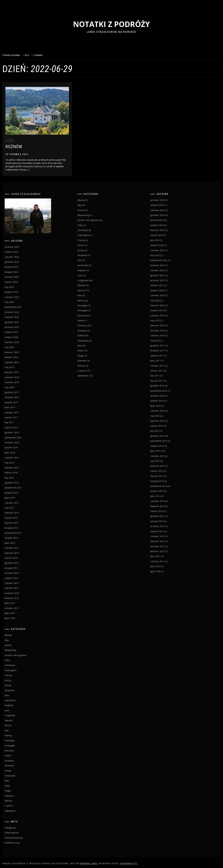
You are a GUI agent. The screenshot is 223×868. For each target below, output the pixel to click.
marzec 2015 (19, 516)
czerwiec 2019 (20, 360)
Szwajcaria (18, 774)
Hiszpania (17, 688)
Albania (16, 633)
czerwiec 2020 (20, 340)
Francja (16, 673)
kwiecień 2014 (20, 551)
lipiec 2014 (18, 541)
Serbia (15, 754)
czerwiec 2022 (20, 315)
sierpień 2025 (19, 250)
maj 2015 (17, 506)
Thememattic (136, 861)
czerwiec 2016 (20, 456)
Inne (15, 693)
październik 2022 (21, 305)
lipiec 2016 (18, 451)
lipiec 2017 (18, 405)
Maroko (16, 718)
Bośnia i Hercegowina (23, 653)
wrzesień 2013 (20, 571)
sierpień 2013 (19, 576)
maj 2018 (17, 385)
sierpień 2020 (19, 335)
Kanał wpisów (19, 831)
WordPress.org (20, 841)
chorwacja (18, 663)
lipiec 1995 (18, 616)
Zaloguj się (18, 826)
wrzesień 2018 (20, 375)
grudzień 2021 (20, 320)
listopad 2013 (19, 566)
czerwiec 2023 (20, 295)
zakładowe (18, 809)
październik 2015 (21, 486)
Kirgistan (17, 703)
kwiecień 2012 (20, 596)
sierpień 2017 (19, 400)
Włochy (16, 799)
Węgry (16, 789)
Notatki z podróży (115, 24)
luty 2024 (17, 285)
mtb (14, 728)
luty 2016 (17, 476)
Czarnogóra (18, 668)
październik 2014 (21, 531)
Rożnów (22, 145)
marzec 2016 (19, 471)
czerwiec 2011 (20, 606)
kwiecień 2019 (20, 370)
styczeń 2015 (19, 521)
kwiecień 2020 (20, 350)
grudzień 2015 (20, 481)
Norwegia (17, 739)
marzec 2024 (19, 280)
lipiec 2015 (18, 496)
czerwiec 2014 (20, 546)
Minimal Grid (97, 861)
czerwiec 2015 (20, 501)
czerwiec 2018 (20, 380)
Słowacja (17, 759)
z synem (17, 804)
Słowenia (17, 764)
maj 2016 (17, 461)
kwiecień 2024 (20, 275)
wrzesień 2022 (20, 310)
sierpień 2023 (19, 290)
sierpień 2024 (19, 270)
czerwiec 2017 (20, 410)
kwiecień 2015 (20, 511)
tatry (15, 779)
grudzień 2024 (20, 260)
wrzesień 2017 (20, 395)
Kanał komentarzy (22, 836)
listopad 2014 (19, 526)
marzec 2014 (19, 556)
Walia (15, 784)
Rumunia (17, 749)
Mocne (16, 724)
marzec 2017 (19, 416)
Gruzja (16, 683)
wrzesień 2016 (20, 441)
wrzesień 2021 (20, 325)
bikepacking (18, 648)
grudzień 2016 (20, 431)
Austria (16, 643)
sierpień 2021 (19, 330)
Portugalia (17, 744)
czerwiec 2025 (20, 255)
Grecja (16, 678)
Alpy (14, 638)
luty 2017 (17, 421)
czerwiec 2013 (20, 581)
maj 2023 (17, 300)
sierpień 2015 (19, 491)
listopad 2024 (19, 265)
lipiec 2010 (18, 611)
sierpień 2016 (19, 446)
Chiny (15, 658)
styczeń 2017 (19, 425)
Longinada (18, 713)
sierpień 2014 (19, 536)
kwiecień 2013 (20, 586)
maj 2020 (17, 345)
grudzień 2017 (20, 390)
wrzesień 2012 (20, 591)
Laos (15, 708)
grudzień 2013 (20, 561)
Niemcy (16, 733)
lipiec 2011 (18, 601)
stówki (17, 138)
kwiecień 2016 (20, 466)
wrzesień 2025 (20, 245)
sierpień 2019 (19, 355)
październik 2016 (21, 436)
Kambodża (18, 698)
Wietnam (17, 794)
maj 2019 (17, 365)
